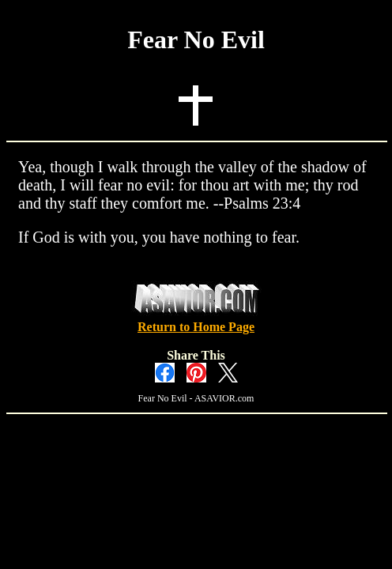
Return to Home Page (196, 327)
